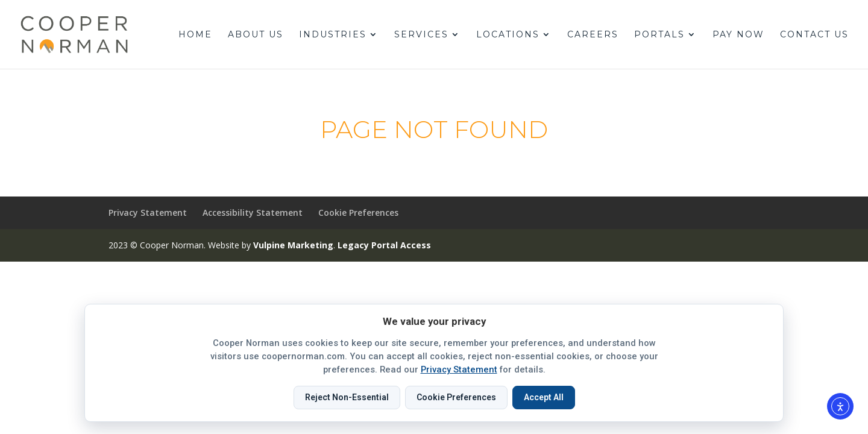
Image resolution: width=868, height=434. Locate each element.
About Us (256, 35)
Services (421, 35)
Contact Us (814, 35)
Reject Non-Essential (347, 397)
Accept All (544, 397)
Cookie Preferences (358, 212)
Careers (593, 35)
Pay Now (738, 35)
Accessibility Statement (253, 212)
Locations (508, 35)
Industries (333, 35)
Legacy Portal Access (384, 245)
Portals (659, 35)
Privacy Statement (148, 212)
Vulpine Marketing (293, 245)
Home (195, 35)
